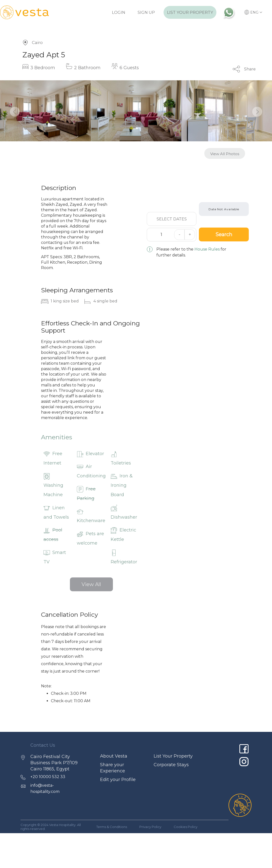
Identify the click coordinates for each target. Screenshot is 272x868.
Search (224, 234)
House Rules (207, 249)
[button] (15, 112)
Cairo (37, 42)
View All (91, 584)
